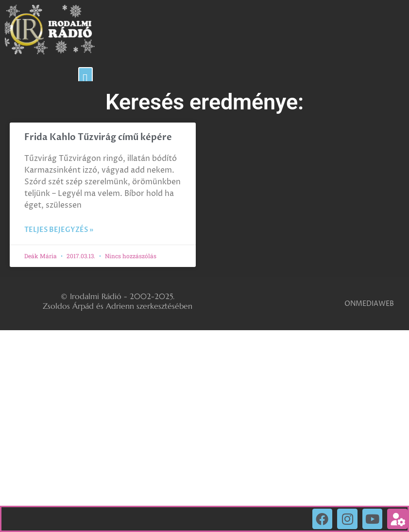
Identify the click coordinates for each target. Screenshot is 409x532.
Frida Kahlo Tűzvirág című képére (98, 137)
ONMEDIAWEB (369, 304)
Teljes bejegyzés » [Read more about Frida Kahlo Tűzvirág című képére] (59, 230)
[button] (85, 79)
